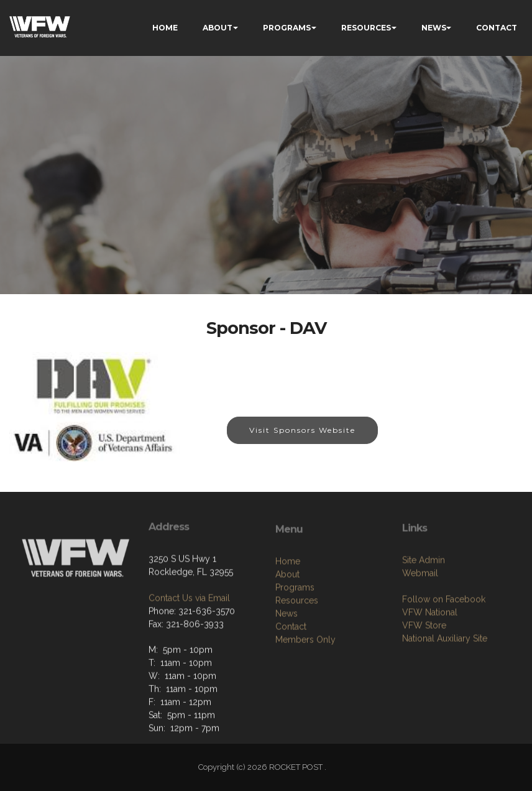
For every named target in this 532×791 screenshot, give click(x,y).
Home (288, 615)
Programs (295, 641)
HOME (165, 28)
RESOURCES (366, 28)
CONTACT (497, 28)
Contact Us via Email (189, 641)
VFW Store (424, 673)
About (287, 628)
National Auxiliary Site (445, 687)
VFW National (430, 660)
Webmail (420, 621)
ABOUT (218, 28)
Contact (291, 680)
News (287, 667)
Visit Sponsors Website (302, 431)
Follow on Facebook (444, 647)
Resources (297, 654)
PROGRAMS (287, 28)
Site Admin (424, 608)
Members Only (305, 693)
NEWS (434, 28)
